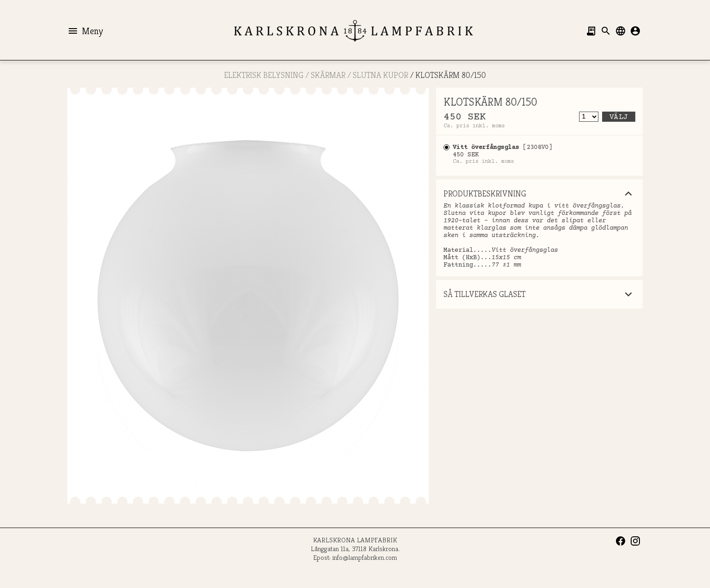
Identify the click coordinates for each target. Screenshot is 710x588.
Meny (85, 31)
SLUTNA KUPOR (380, 75)
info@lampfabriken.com (365, 557)
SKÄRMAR (328, 75)
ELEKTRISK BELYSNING (264, 75)
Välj (619, 117)
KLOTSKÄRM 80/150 (451, 75)
